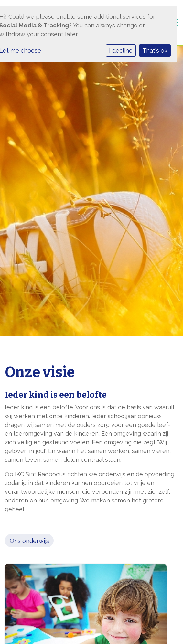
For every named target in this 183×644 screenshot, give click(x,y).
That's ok (155, 51)
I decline (121, 51)
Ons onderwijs (29, 541)
